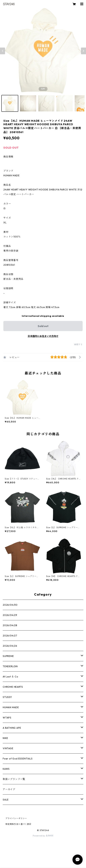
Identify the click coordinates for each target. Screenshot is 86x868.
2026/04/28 (10, 625)
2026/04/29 (10, 615)
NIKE (5, 738)
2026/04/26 (10, 646)
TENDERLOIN (10, 666)
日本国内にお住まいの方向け (43, 336)
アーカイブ (9, 789)
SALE (6, 800)
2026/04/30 (10, 605)
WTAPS (7, 718)
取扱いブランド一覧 (14, 779)
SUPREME (8, 656)
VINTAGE (8, 748)
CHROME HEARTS (13, 687)
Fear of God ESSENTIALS (18, 759)
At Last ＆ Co (10, 677)
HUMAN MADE (11, 707)
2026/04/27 (10, 636)
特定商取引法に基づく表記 (18, 824)
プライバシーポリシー (16, 818)
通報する (78, 344)
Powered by (43, 836)
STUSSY (7, 697)
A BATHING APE (12, 728)
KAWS (6, 769)
